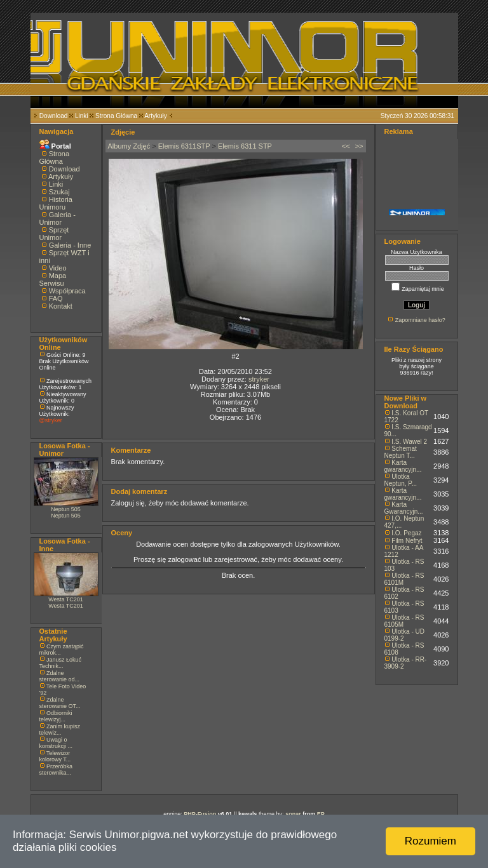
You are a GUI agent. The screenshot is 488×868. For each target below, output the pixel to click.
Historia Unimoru (56, 203)
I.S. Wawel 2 (409, 442)
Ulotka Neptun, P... (401, 480)
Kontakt (61, 306)
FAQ (56, 298)
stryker (259, 379)
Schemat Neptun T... (401, 452)
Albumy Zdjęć (129, 146)
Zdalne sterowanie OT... (60, 703)
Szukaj (59, 192)
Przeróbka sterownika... (56, 770)
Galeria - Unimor (58, 218)
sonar (293, 814)
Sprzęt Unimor (54, 234)
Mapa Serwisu (53, 279)
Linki (82, 116)
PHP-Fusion (200, 814)
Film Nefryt (407, 541)
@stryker (51, 420)
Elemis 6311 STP (245, 146)
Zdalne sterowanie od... (60, 676)
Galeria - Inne (70, 245)
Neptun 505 (66, 509)
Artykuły (156, 116)
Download (53, 116)
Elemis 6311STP (184, 146)
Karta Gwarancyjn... (404, 508)
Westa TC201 (66, 599)
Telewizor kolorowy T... (55, 756)
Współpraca (67, 291)
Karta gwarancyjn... (403, 466)
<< (346, 146)
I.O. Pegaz (406, 533)
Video (58, 268)
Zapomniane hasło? (420, 320)
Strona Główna (116, 116)
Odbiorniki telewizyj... (56, 716)
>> (359, 146)
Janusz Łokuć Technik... (61, 663)
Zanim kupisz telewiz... (60, 730)
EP (321, 814)
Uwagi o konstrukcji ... (56, 743)
